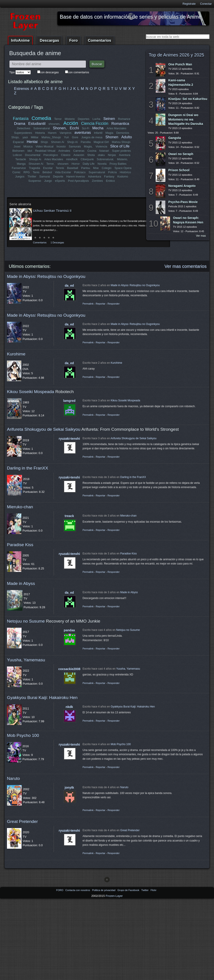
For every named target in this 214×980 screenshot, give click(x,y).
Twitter (145, 890)
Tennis (60, 168)
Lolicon (18, 155)
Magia (109, 133)
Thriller (32, 176)
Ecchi (74, 128)
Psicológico (51, 155)
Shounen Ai (36, 164)
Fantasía (21, 119)
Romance (124, 119)
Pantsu (85, 168)
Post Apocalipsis (78, 181)
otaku (101, 155)
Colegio (106, 168)
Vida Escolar (63, 172)
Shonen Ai (57, 142)
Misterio (70, 119)
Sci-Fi (86, 128)
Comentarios (100, 40)
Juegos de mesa (92, 137)
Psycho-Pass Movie (183, 202)
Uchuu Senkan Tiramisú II (52, 211)
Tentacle (21, 159)
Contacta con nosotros (78, 890)
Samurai (45, 176)
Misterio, (122, 159)
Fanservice (19, 168)
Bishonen (19, 151)
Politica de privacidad (104, 890)
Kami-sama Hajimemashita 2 (181, 82)
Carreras (79, 151)
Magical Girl (101, 142)
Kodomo (123, 176)
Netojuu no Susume (26, 621)
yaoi (25, 137)
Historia (40, 133)
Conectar (206, 4)
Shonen (112, 137)
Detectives (24, 128)
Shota (91, 155)
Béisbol (47, 172)
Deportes (84, 119)
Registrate (189, 4)
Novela (102, 164)
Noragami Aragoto (182, 186)
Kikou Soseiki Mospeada (31, 392)
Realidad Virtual (45, 151)
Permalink (88, 304)
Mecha (98, 128)
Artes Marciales (116, 128)
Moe (96, 168)
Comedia (41, 118)
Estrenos (22, 89)
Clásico (66, 155)
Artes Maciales (54, 159)
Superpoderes (23, 133)
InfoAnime (20, 40)
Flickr (153, 890)
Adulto (126, 137)
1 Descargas (57, 242)
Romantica (120, 124)
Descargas (49, 40)
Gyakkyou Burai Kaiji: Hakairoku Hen (42, 698)
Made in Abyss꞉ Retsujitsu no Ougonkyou (46, 276)
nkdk (69, 707)
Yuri (66, 137)
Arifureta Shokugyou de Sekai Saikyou (44, 429)
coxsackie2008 (69, 669)
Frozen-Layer (114, 896)
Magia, (88, 146)
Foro (74, 40)
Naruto (13, 778)
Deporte (58, 176)
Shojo (44, 142)
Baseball (73, 168)
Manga (21, 164)
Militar (35, 137)
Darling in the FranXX (27, 468)
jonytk (69, 787)
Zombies (97, 181)
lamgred (69, 401)
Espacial (18, 142)
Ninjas (112, 155)
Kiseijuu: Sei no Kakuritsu (188, 99)
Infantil (98, 133)
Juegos (20, 176)
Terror (58, 119)
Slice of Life (120, 146)
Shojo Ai (72, 142)
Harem (52, 133)
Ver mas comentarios (186, 266)
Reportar (101, 304)
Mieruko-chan (20, 507)
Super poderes (121, 151)
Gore (75, 137)
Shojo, (15, 137)
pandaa (69, 630)
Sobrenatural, (105, 159)
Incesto (61, 146)
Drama (20, 124)
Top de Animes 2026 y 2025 (176, 55)
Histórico (125, 172)
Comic (16, 172)
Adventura (94, 176)
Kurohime (16, 354)
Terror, (50, 164)
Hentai (32, 142)
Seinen (109, 119)
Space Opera (123, 168)
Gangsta (175, 138)
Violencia (101, 146)
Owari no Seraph (181, 154)
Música (28, 146)
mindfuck (72, 159)
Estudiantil (37, 124)
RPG (27, 172)
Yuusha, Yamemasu (26, 660)
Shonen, (60, 128)
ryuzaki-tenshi (69, 439)
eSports (60, 181)
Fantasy (109, 176)
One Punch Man (180, 64)
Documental (33, 155)
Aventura (124, 155)
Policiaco (80, 172)
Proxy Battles (118, 164)
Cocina (92, 151)
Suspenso (35, 181)
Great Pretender (22, 821)
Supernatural (97, 172)
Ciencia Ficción (95, 123)
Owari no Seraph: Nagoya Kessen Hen (188, 220)
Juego (48, 181)
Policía (112, 172)
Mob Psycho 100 (23, 735)
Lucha (96, 119)
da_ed (69, 286)
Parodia (86, 142)
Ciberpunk (87, 159)
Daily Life (89, 164)
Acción (71, 123)
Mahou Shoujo (121, 142)
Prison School (179, 170)
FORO (60, 890)
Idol (30, 151)
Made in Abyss (21, 583)
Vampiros (65, 133)
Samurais (75, 146)
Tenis (36, 172)
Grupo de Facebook (129, 890)
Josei (17, 146)
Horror (76, 164)
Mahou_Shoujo (51, 137)
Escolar (48, 168)
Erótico (110, 181)
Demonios (123, 133)
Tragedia (35, 168)
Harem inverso (76, 176)
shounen (63, 164)
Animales (64, 151)
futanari (104, 151)
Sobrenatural (42, 128)
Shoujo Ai (35, 159)
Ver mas (201, 236)
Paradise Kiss (20, 545)
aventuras (83, 133)
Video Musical (45, 146)
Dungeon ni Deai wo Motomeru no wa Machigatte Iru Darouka (186, 119)
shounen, (55, 124)
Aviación (79, 155)
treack (69, 516)
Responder (114, 304)
